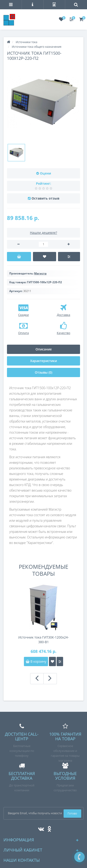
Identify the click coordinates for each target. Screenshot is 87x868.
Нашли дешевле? (43, 233)
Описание (44, 349)
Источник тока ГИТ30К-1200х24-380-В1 (44, 640)
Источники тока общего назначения (37, 47)
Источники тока (27, 42)
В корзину (36, 661)
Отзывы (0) (43, 372)
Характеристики (43, 361)
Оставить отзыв (45, 198)
